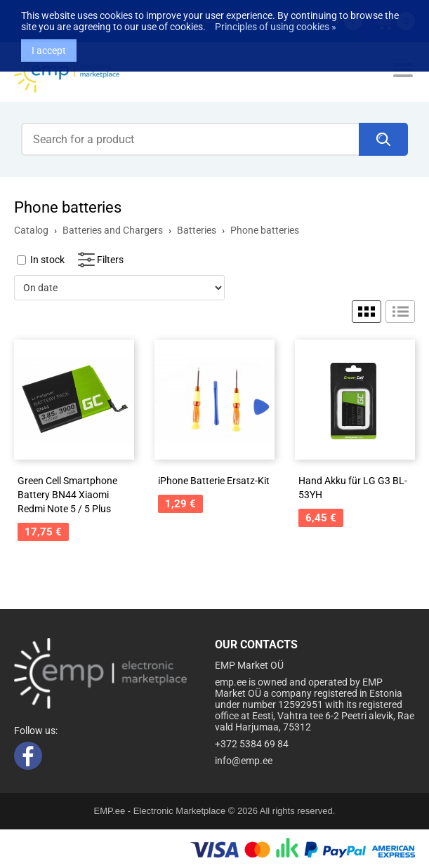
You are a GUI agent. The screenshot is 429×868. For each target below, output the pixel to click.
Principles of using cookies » (276, 21)
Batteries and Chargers (113, 230)
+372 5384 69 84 (252, 744)
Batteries (197, 230)
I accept (49, 45)
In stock (47, 260)
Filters (110, 260)
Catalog (31, 230)
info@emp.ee (244, 761)
